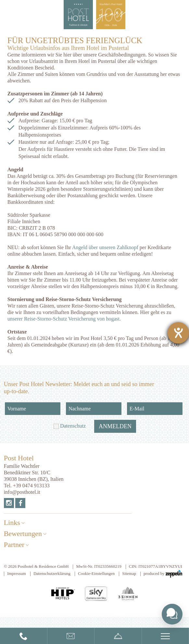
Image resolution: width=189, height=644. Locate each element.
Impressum (17, 573)
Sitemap (129, 573)
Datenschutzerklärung (52, 573)
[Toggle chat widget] (172, 614)
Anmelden (115, 426)
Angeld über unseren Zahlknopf (105, 247)
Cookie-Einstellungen (96, 573)
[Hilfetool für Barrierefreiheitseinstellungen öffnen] (178, 333)
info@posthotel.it (22, 492)
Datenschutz (73, 426)
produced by (163, 574)
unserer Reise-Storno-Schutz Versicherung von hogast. (64, 319)
